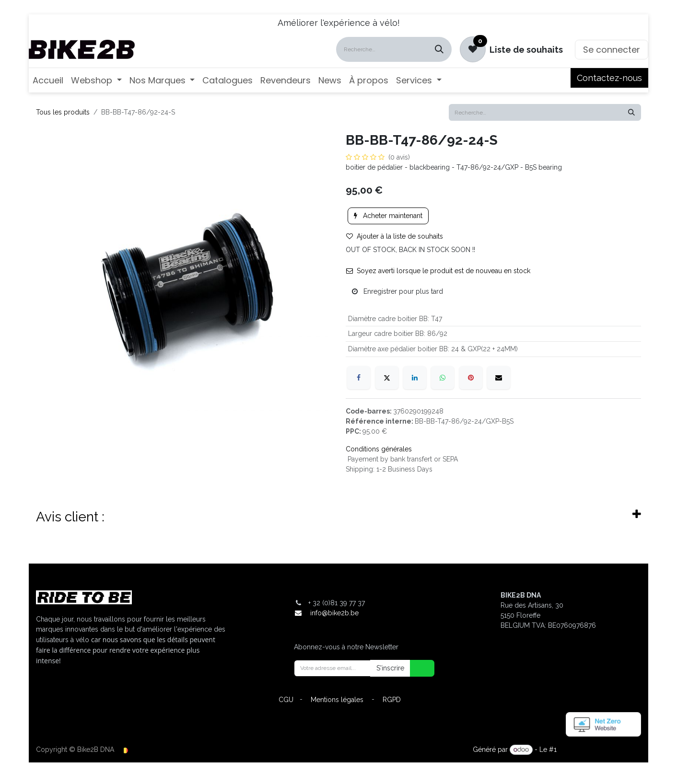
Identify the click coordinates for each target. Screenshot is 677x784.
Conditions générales (379, 449)
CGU (286, 700)
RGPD (392, 700)
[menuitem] (48, 80)
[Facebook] (359, 378)
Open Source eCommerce (600, 749)
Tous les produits (63, 112)
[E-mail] (499, 378)
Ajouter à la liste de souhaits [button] (395, 236)
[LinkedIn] (415, 378)
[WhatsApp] (443, 378)
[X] (387, 378)
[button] (416, 668)
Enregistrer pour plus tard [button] (397, 291)
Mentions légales (337, 700)
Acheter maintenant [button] (388, 216)
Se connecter (612, 50)
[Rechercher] (439, 49)
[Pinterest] (471, 378)
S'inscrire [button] (390, 668)
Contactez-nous (609, 78)
